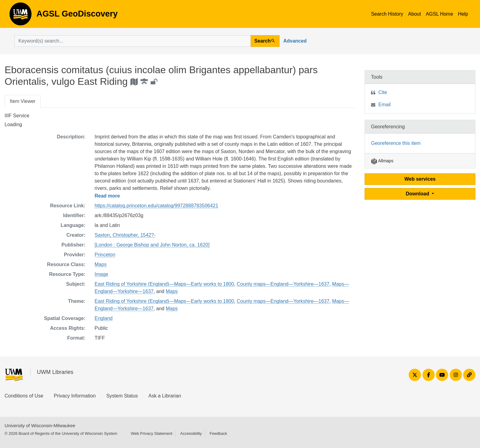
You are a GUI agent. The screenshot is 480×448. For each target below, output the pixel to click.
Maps (101, 264)
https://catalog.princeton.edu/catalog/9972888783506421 (156, 206)
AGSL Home (439, 14)
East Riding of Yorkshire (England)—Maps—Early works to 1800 (164, 284)
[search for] (133, 41)
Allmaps (382, 161)
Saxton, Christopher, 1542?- (125, 235)
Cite (383, 92)
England (104, 318)
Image (101, 274)
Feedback (218, 433)
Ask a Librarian (165, 396)
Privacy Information (75, 396)
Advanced (295, 41)
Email (384, 105)
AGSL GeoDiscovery (21, 16)
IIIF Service (17, 116)
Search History (387, 14)
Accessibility (191, 433)
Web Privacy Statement (152, 433)
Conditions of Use (24, 396)
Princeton (105, 255)
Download (418, 194)
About (414, 14)
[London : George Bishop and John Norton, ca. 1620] (152, 245)
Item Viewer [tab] (23, 101)
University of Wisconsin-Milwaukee (40, 425)
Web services (420, 179)
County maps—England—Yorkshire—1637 (283, 284)
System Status (122, 396)
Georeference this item (396, 143)
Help (463, 14)
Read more (107, 196)
